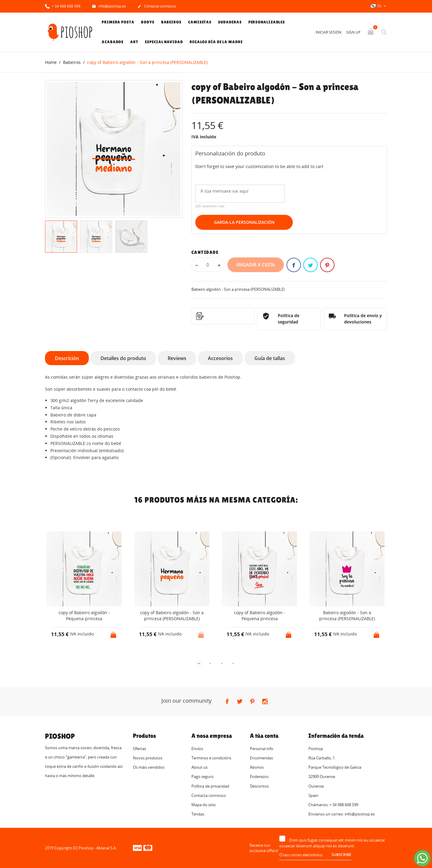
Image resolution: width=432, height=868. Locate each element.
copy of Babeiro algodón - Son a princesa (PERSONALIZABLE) (172, 616)
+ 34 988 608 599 (63, 6)
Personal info (262, 749)
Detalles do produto (123, 358)
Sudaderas (230, 22)
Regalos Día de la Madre (216, 42)
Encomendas (261, 758)
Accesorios (220, 358)
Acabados (113, 42)
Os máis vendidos (149, 767)
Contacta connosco (157, 7)
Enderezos (259, 777)
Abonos (257, 767)
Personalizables (267, 22)
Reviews (177, 358)
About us (199, 767)
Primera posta (118, 22)
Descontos (259, 786)
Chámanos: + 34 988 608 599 (333, 805)
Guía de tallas (270, 358)
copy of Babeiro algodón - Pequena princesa (84, 616)
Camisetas (200, 22)
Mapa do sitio (204, 805)
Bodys (148, 22)
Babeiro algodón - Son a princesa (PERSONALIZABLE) (347, 616)
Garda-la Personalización (244, 222)
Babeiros (171, 22)
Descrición (67, 358)
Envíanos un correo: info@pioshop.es (342, 814)
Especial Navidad (164, 42)
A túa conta (264, 736)
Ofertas (139, 749)
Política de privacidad (210, 786)
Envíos (197, 749)
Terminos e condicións (211, 758)
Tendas (198, 814)
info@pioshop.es (109, 7)
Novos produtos (148, 758)
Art (134, 42)
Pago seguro (202, 777)
